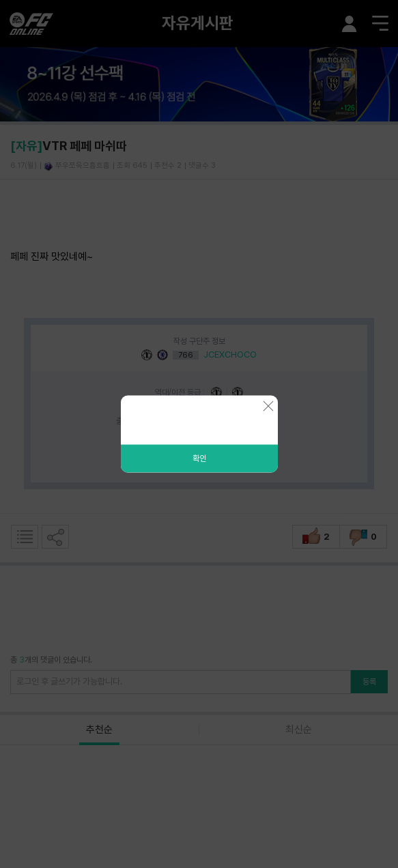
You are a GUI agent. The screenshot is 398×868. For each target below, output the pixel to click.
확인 (199, 459)
